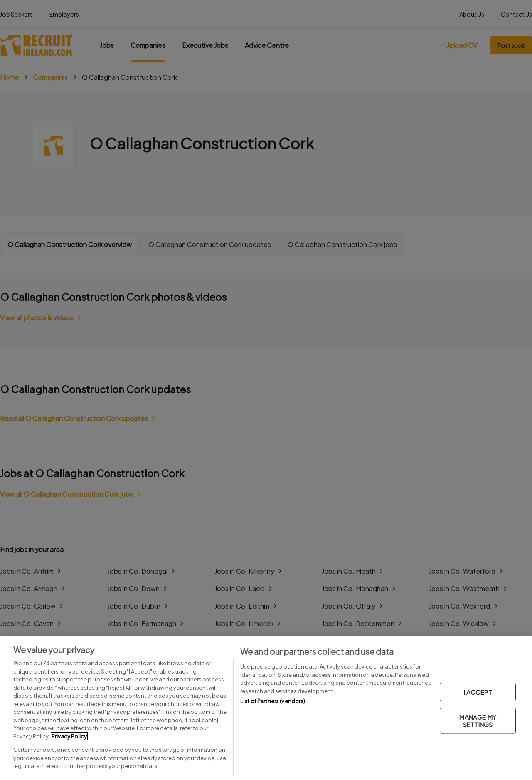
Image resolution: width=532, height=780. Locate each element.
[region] (266, 708)
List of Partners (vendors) (273, 701)
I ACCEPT (478, 692)
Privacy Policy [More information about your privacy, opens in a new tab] (69, 736)
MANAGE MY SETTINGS (478, 720)
